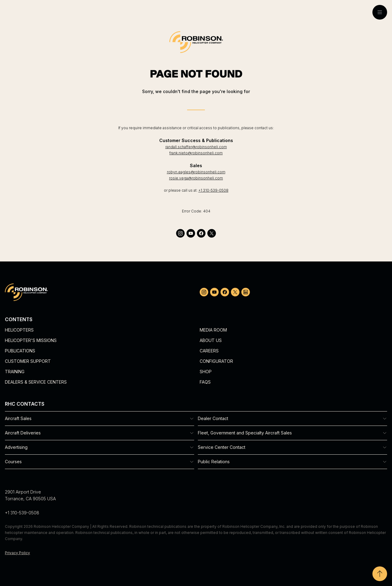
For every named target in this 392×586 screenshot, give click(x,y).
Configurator (216, 361)
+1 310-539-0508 (213, 190)
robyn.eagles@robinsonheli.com (196, 172)
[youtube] (191, 233)
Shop (206, 372)
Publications (20, 351)
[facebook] (201, 233)
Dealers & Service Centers (36, 382)
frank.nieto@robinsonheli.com (196, 153)
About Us (211, 340)
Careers (209, 351)
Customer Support (28, 361)
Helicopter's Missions (31, 340)
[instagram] (180, 233)
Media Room (213, 330)
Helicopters (19, 330)
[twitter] (212, 233)
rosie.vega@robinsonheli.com (196, 178)
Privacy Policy (17, 553)
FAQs (205, 382)
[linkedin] (246, 292)
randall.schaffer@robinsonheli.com (196, 147)
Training (15, 372)
